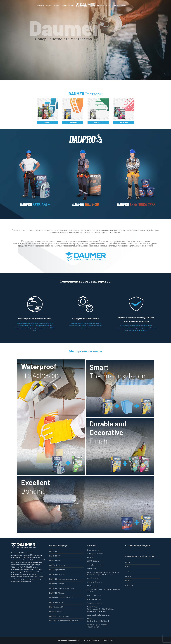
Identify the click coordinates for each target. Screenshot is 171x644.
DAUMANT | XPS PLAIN (57, 602)
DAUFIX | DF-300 (55, 561)
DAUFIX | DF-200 (55, 556)
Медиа (116, 5)
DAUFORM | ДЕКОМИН (57, 565)
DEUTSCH (129, 581)
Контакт (124, 5)
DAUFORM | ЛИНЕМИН (57, 570)
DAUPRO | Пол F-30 (56, 612)
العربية (127, 571)
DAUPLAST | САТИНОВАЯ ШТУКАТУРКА (64, 621)
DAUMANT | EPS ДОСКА (57, 584)
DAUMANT (73, 122)
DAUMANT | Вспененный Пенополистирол (63, 579)
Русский (128, 576)
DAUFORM (124, 122)
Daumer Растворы (68, 5)
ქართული (129, 585)
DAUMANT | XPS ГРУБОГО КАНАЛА (62, 598)
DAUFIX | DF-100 (55, 551)
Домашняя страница (44, 5)
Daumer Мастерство (104, 5)
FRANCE (128, 567)
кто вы (56, 5)
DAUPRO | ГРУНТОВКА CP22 (59, 616)
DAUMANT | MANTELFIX (57, 574)
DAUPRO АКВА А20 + (57, 607)
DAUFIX (47, 122)
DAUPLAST (98, 122)
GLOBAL (128, 562)
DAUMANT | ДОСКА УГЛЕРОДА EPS (62, 588)
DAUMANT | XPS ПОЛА (57, 593)
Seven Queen (108, 640)
